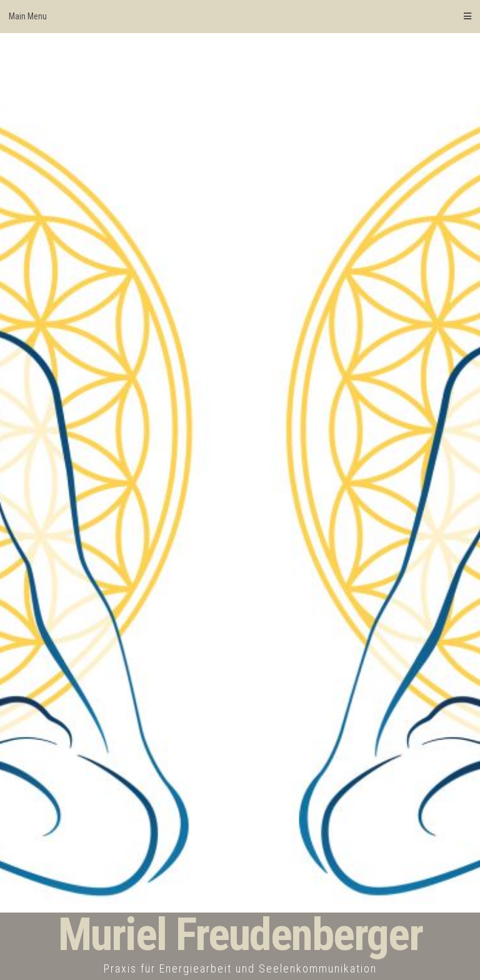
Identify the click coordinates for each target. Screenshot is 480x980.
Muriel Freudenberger (240, 935)
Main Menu (240, 16)
